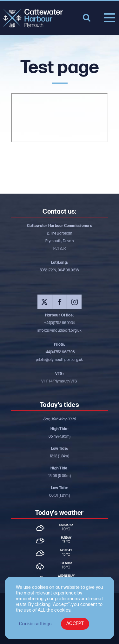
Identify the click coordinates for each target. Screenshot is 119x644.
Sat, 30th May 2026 (60, 419)
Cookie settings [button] (35, 624)
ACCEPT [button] (75, 624)
